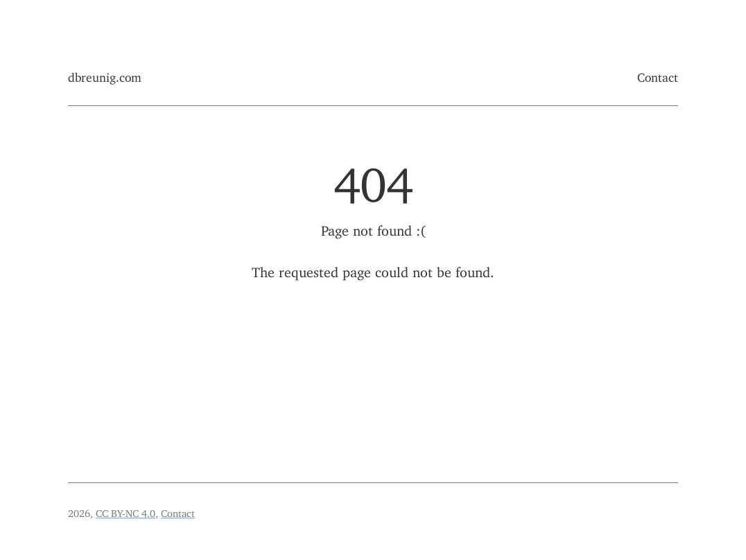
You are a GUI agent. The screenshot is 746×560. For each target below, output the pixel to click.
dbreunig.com (105, 75)
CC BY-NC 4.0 (125, 511)
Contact (658, 75)
